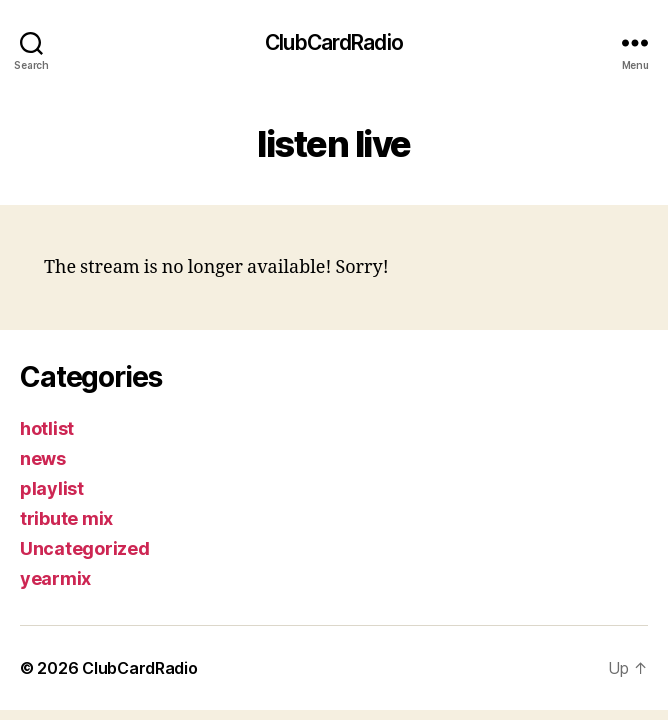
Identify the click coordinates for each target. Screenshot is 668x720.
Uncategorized (85, 548)
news (43, 458)
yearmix (55, 578)
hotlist (47, 428)
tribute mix (66, 518)
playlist (52, 488)
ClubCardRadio (334, 42)
